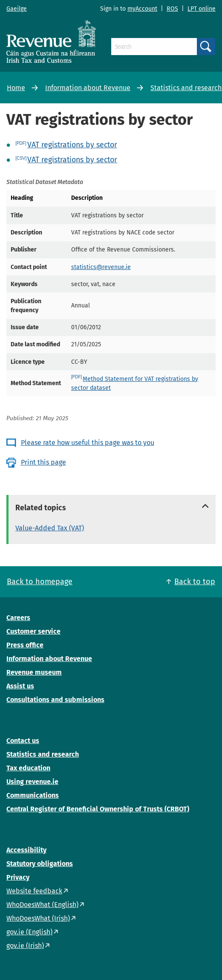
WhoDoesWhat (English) (42, 905)
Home (16, 88)
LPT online (202, 9)
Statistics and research (186, 88)
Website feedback (34, 891)
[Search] (154, 47)
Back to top (195, 582)
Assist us (20, 686)
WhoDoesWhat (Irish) (38, 918)
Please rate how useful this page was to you (88, 443)
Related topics (41, 508)
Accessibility (26, 850)
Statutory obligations (40, 864)
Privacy (18, 877)
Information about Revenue (88, 88)
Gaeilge (17, 9)
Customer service (33, 631)
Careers (18, 618)
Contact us (23, 741)
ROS (172, 9)
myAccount (142, 9)
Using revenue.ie (32, 782)
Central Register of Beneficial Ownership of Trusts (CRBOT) (98, 809)
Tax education (28, 768)
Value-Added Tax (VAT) (50, 528)
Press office (25, 645)
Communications (33, 795)
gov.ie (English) (29, 932)
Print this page (43, 462)
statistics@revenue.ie (101, 267)
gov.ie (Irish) (25, 946)
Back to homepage (40, 582)
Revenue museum (34, 672)
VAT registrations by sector (72, 145)
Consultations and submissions (55, 700)
